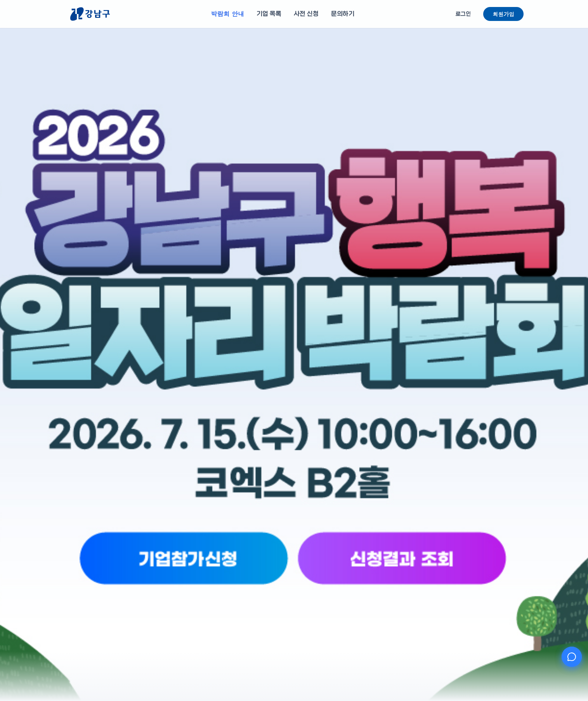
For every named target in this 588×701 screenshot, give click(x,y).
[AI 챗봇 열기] (572, 657)
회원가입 (503, 14)
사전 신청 (306, 14)
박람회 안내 (228, 14)
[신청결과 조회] (350, 586)
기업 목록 (269, 14)
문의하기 (343, 14)
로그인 (463, 14)
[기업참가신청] (238, 586)
